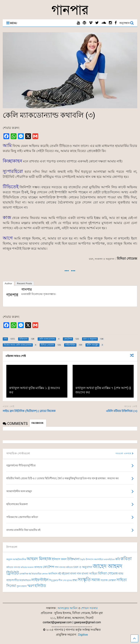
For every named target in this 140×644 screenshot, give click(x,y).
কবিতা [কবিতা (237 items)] (126, 559)
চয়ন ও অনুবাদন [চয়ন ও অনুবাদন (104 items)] (83, 567)
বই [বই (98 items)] (59, 574)
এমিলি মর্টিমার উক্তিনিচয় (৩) (122, 411)
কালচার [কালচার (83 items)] (38, 567)
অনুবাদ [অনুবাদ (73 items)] (9, 559)
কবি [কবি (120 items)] (118, 559)
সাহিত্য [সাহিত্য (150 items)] (122, 580)
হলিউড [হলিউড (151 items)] (40, 586)
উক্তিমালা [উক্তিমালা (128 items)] (73, 559)
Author (8, 283)
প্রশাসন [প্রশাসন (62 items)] (45, 574)
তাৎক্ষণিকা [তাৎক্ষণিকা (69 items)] (24, 574)
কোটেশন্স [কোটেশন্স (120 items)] (48, 567)
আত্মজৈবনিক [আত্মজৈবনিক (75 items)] (19, 559)
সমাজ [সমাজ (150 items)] (96, 580)
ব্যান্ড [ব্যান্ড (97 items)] (121, 574)
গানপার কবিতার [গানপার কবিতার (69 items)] (66, 567)
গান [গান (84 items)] (57, 567)
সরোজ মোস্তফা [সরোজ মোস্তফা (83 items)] (108, 580)
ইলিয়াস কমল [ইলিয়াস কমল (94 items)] (59, 559)
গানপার (27, 289)
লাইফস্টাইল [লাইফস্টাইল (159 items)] (40, 580)
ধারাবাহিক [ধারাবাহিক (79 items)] (37, 574)
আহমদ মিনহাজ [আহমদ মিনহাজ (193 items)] (39, 559)
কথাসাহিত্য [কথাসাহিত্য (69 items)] (99, 559)
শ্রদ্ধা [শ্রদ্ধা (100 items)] (75, 580)
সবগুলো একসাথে (125, 453)
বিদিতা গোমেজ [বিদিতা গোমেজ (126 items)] (108, 573)
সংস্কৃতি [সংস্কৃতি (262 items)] (84, 580)
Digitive (83, 635)
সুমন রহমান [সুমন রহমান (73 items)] (22, 586)
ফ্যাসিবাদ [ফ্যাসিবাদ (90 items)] (53, 574)
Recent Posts (25, 283)
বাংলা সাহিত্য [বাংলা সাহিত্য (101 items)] (89, 574)
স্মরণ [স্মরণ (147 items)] (31, 586)
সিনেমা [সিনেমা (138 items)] (11, 586)
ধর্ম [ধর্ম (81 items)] (30, 574)
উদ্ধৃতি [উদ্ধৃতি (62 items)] (83, 560)
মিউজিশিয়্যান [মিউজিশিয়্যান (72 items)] (25, 580)
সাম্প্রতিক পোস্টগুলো (18, 453)
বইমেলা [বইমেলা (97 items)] (65, 574)
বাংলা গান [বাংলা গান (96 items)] (76, 574)
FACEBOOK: (38, 423)
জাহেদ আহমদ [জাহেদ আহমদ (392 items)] (107, 566)
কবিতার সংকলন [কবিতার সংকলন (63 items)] (27, 567)
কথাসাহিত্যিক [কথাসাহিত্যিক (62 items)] (109, 560)
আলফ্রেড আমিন (68, 608)
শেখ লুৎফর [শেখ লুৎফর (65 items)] (67, 580)
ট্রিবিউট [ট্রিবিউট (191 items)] (13, 573)
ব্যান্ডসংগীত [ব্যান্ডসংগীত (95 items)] (13, 580)
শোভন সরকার (89, 608)
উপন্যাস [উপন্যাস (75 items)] (90, 559)
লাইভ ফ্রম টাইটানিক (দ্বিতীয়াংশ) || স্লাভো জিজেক (29, 411)
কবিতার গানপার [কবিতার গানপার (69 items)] (13, 567)
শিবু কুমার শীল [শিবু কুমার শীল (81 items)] (56, 580)
